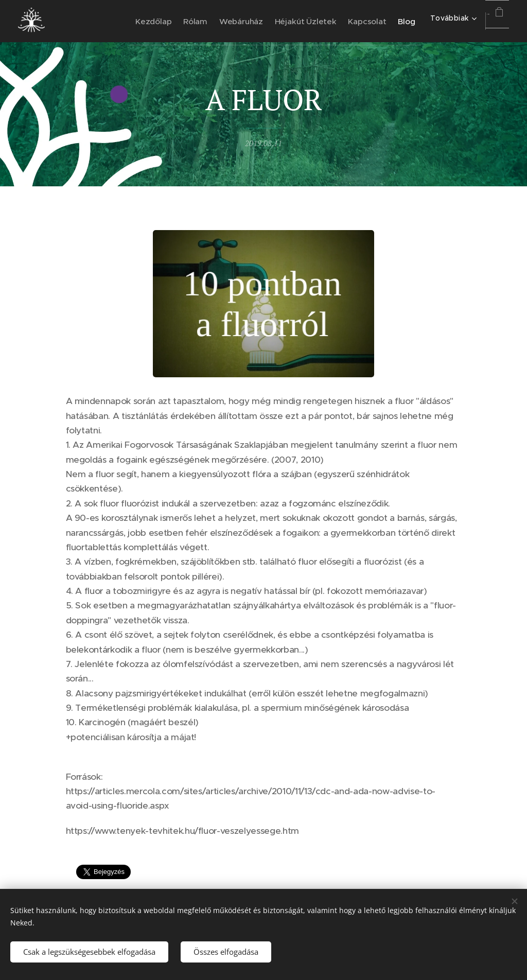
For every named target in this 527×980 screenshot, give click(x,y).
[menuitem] (132, 21)
